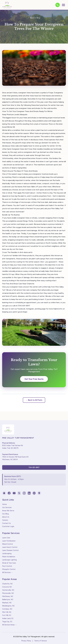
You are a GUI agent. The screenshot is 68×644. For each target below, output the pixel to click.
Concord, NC (7, 587)
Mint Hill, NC (7, 612)
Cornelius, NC (7, 609)
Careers (5, 520)
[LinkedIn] (29, 493)
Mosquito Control (9, 569)
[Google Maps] (39, 493)
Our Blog (5, 514)
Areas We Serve (8, 511)
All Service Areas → (9, 625)
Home (4, 504)
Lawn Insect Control (10, 547)
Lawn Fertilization (9, 541)
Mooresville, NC (8, 593)
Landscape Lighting (9, 560)
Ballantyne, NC (8, 600)
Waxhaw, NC (7, 603)
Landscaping (7, 553)
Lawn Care (6, 538)
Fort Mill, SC (7, 615)
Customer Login (8, 526)
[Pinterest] (34, 493)
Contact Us (6, 523)
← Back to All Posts (34, 400)
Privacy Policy (26, 641)
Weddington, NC (8, 606)
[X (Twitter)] (19, 493)
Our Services (7, 507)
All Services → (7, 572)
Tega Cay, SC (7, 622)
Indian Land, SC (8, 618)
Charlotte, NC (7, 584)
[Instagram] (24, 493)
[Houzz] (4, 493)
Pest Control (7, 566)
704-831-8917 (34, 467)
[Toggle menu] (63, 5)
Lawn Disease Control (10, 550)
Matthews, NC (8, 596)
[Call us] (58, 5)
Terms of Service (40, 641)
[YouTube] (14, 493)
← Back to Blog (34, 18)
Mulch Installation (9, 557)
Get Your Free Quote (34, 379)
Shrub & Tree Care (9, 563)
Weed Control (7, 544)
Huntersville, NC (8, 590)
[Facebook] (9, 493)
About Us (6, 517)
